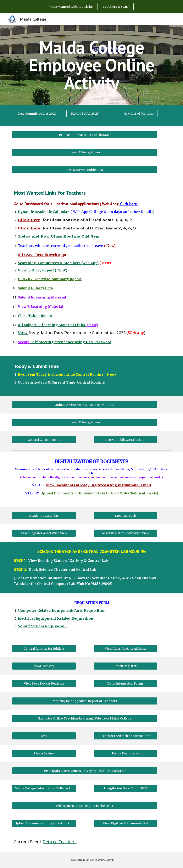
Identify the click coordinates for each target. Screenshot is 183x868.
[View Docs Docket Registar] (44, 683)
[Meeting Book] (126, 516)
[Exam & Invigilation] (85, 152)
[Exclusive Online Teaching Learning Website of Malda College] (85, 718)
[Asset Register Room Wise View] (126, 533)
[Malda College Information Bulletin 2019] (44, 788)
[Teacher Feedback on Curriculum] (126, 736)
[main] (91, 65)
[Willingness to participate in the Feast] (85, 806)
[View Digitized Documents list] (126, 823)
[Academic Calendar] (44, 516)
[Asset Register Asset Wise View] (44, 533)
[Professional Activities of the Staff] (85, 135)
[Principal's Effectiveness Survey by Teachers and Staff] (85, 771)
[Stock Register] (126, 666)
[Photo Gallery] (44, 753)
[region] (91, 7)
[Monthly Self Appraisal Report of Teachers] (85, 701)
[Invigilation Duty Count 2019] (126, 788)
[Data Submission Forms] (126, 683)
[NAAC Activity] (44, 666)
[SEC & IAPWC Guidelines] (85, 170)
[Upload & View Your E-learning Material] (85, 405)
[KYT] (44, 736)
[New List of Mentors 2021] (139, 113)
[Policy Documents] (126, 753)
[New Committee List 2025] (37, 113)
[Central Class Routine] (44, 440)
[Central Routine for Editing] (44, 648)
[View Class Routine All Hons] (126, 648)
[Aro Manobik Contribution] (126, 440)
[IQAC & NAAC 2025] (85, 113)
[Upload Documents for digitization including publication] (44, 823)
